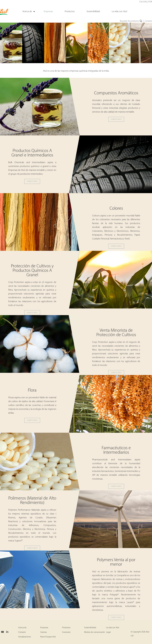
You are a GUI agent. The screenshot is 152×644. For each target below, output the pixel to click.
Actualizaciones (25, 637)
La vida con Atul (113, 628)
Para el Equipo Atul (48, 637)
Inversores (66, 632)
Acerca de (22, 628)
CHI (141, 2)
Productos (66, 628)
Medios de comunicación (95, 632)
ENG (145, 2)
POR (150, 2)
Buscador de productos (131, 21)
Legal (108, 632)
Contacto (148, 21)
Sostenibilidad (90, 628)
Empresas (44, 628)
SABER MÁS (116, 119)
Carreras (43, 632)
